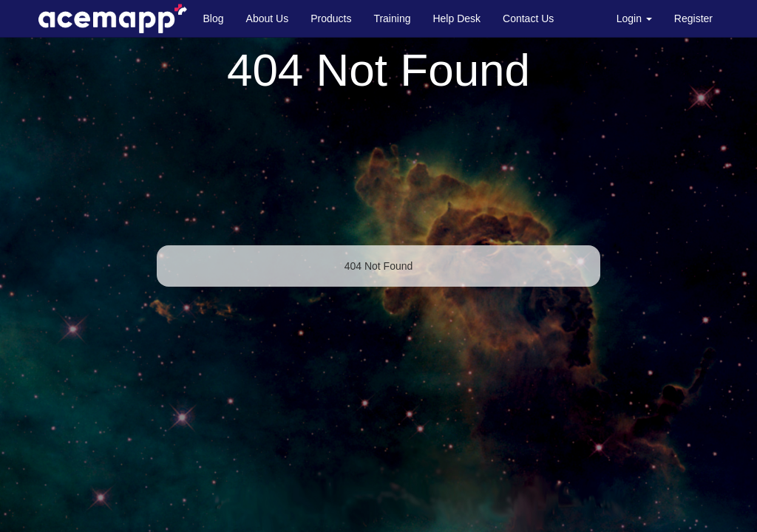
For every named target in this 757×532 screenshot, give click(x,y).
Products (331, 18)
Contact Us (528, 18)
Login (634, 18)
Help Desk (456, 18)
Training (392, 18)
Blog (214, 18)
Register (693, 18)
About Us (268, 18)
